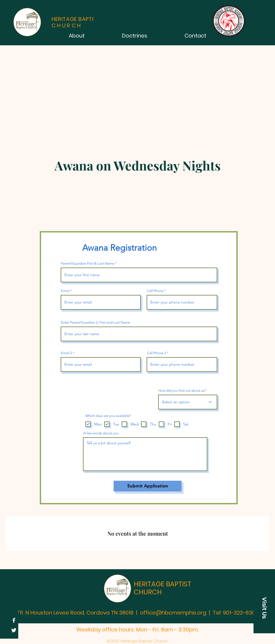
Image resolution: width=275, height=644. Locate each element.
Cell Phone (155, 291)
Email (65, 291)
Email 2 (67, 353)
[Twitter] (14, 630)
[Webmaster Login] (231, 640)
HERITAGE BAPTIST (162, 584)
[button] (264, 608)
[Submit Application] (148, 486)
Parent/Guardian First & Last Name (88, 263)
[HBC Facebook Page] (14, 620)
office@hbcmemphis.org (173, 613)
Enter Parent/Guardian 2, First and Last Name (95, 322)
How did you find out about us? (182, 391)
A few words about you (101, 433)
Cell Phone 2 (156, 353)
